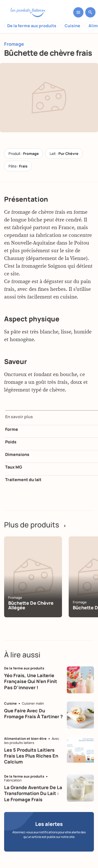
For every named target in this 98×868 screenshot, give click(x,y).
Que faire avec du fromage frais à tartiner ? (33, 713)
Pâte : (18, 166)
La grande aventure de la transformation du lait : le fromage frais (33, 793)
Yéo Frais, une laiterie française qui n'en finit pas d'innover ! (31, 681)
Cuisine (72, 26)
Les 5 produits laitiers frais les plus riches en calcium (31, 756)
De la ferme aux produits (32, 26)
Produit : (24, 153)
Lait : (64, 153)
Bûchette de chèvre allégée (31, 605)
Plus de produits (35, 525)
